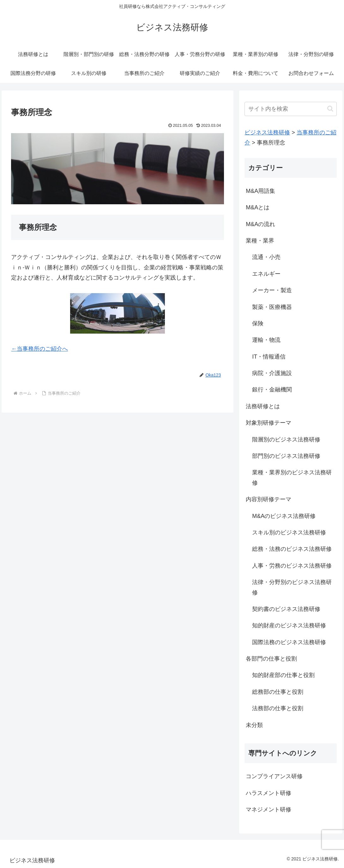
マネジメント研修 (269, 810)
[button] (330, 109)
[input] (291, 109)
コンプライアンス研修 (274, 776)
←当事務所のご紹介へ (39, 349)
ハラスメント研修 (269, 793)
